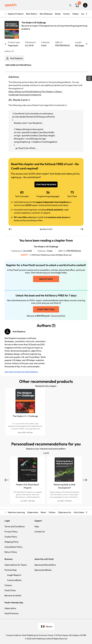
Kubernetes (33, 512)
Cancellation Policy (13, 547)
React (43, 512)
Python (52, 512)
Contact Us (40, 532)
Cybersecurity (65, 512)
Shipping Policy (12, 542)
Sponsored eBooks (43, 570)
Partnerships (11, 570)
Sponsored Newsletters (45, 565)
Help (37, 526)
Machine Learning (16, 512)
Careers (8, 585)
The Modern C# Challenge (34, 23)
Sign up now (46, 279)
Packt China (10, 590)
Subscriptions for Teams (16, 565)
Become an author (13, 595)
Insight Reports (14, 575)
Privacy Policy (11, 532)
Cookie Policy (11, 537)
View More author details (18, 65)
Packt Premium (12, 613)
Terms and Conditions (15, 526)
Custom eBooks (14, 580)
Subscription (10, 608)
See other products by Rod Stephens (21, 372)
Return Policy (11, 552)
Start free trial (46, 309)
